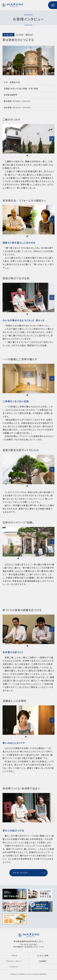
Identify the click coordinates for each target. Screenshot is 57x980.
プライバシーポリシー (14, 961)
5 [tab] (29, 558)
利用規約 (43, 961)
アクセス (14, 955)
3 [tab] (23, 558)
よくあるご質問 (43, 955)
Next (52, 139)
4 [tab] (26, 558)
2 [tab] (30, 155)
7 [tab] (34, 558)
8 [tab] (36, 558)
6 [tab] (31, 558)
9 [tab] (39, 558)
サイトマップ (14, 967)
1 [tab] (27, 155)
